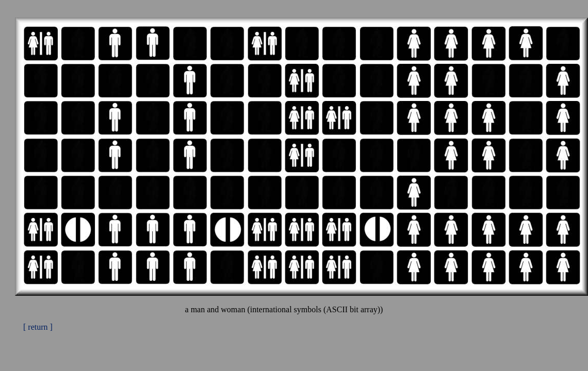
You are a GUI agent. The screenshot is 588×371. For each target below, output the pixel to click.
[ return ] (38, 327)
